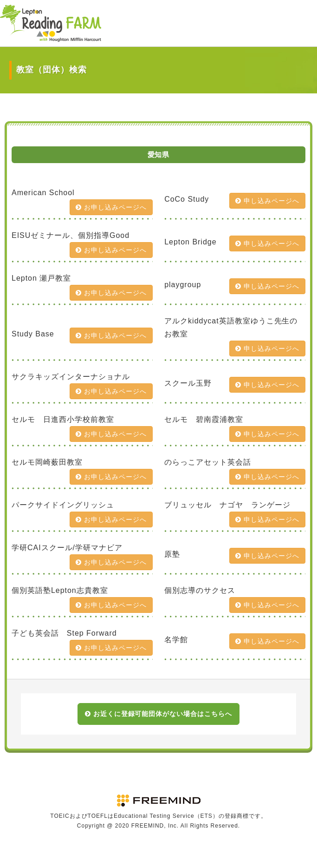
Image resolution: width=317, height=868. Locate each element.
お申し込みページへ (111, 207)
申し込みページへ (267, 201)
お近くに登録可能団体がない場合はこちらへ (158, 714)
